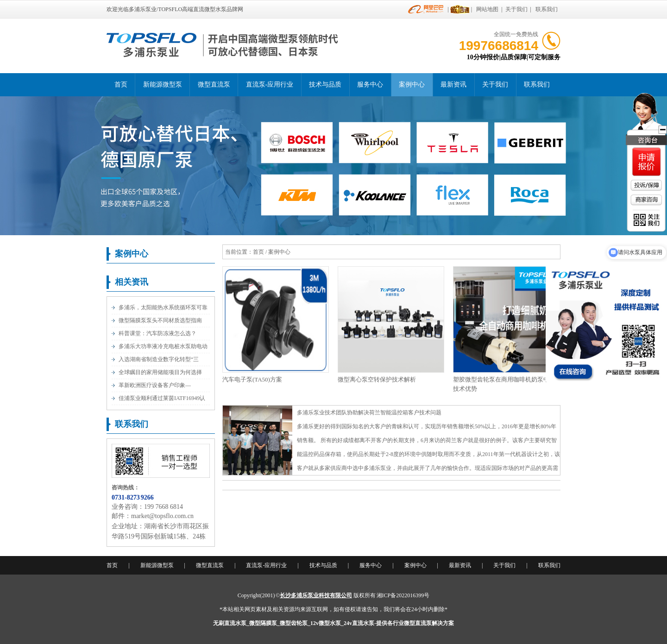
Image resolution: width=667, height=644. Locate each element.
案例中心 (412, 84)
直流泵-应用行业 (270, 84)
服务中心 (370, 84)
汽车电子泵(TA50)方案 (252, 379)
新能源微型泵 (163, 84)
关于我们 (516, 9)
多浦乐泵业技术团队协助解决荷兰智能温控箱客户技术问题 (369, 413)
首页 (121, 84)
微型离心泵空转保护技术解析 (377, 379)
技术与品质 (325, 84)
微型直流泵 (214, 84)
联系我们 (547, 9)
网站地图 (487, 9)
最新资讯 (453, 84)
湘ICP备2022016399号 (403, 595)
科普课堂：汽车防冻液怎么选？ (157, 333)
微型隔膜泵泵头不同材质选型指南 (160, 320)
